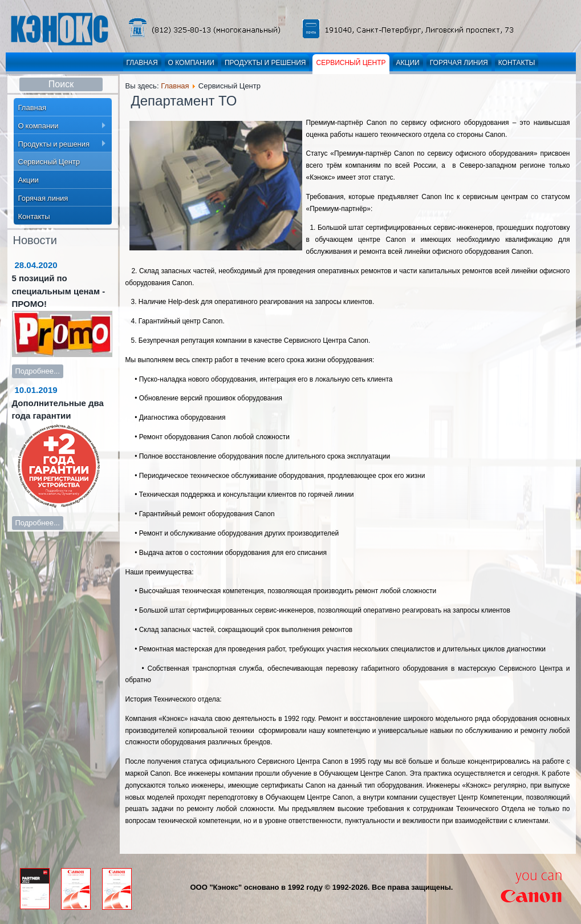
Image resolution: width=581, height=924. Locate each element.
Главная (142, 63)
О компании (191, 63)
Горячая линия (459, 63)
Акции (408, 63)
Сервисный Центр (351, 63)
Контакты (517, 63)
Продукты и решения (265, 63)
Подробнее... (38, 371)
